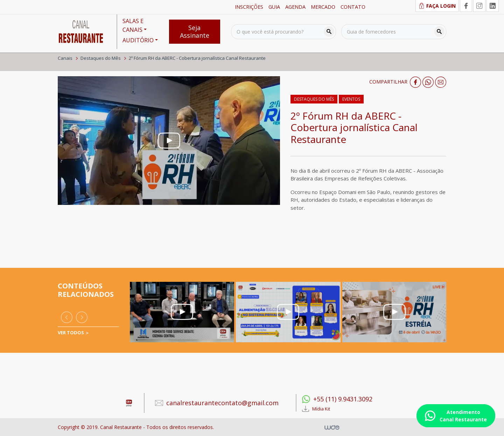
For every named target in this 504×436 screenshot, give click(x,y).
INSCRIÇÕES (249, 7)
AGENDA (295, 7)
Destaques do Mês (101, 58)
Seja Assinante (195, 32)
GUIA (274, 7)
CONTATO (353, 7)
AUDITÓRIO (138, 40)
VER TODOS (71, 333)
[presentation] (67, 317)
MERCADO (323, 7)
